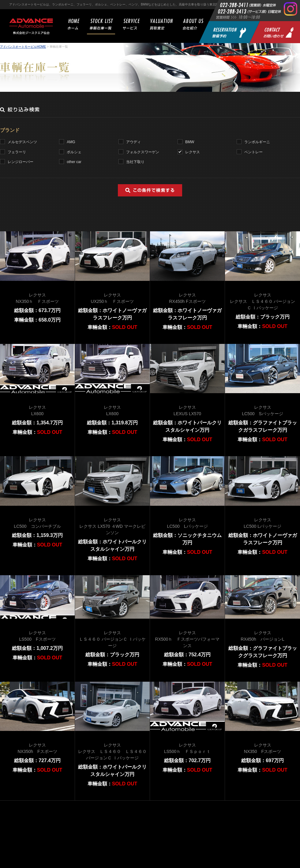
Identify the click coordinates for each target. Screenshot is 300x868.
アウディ (133, 142)
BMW (190, 142)
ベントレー (253, 152)
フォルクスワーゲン (143, 152)
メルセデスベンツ (22, 142)
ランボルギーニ (257, 142)
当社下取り (135, 162)
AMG (71, 142)
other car (74, 162)
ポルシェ (74, 152)
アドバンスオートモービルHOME (23, 47)
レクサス (193, 152)
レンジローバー (21, 162)
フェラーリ (17, 152)
